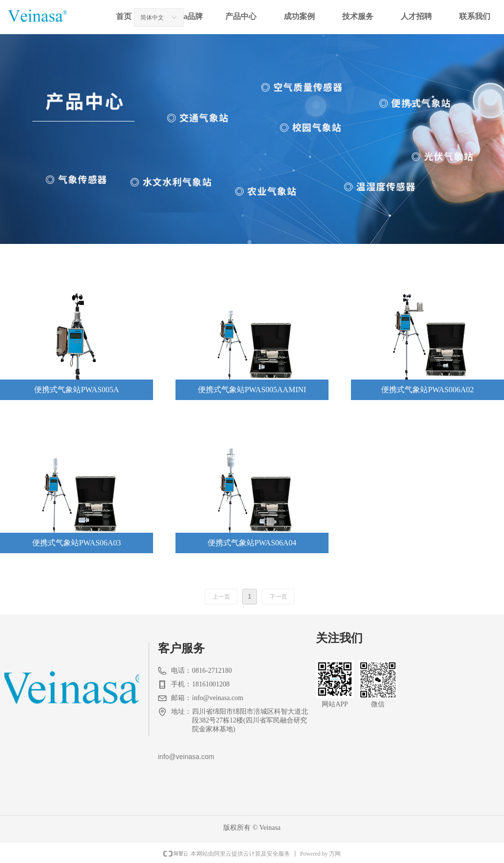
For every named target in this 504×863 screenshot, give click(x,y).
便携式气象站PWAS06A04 (252, 543)
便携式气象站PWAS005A (77, 390)
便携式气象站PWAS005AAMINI (252, 390)
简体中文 (152, 18)
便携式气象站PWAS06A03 (77, 543)
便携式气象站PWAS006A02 (427, 390)
